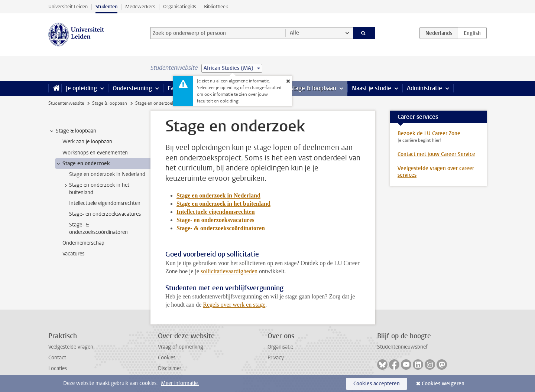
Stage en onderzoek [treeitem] (83, 164)
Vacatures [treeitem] (73, 254)
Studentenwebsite (66, 103)
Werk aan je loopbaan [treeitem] (87, 142)
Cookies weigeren (443, 384)
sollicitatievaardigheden (229, 271)
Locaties (58, 368)
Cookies (167, 358)
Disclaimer (170, 368)
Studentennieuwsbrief (402, 347)
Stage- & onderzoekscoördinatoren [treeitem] (98, 228)
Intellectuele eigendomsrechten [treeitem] (105, 203)
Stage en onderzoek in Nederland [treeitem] (107, 174)
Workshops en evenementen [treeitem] (95, 153)
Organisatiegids (180, 6)
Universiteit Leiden (68, 6)
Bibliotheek (216, 6)
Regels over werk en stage (234, 305)
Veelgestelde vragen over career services (436, 172)
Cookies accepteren (377, 384)
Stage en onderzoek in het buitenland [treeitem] (96, 189)
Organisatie (280, 347)
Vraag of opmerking (181, 347)
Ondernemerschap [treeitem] (83, 243)
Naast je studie (372, 88)
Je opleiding (81, 88)
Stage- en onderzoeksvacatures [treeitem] (105, 214)
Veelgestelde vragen (71, 347)
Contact (57, 358)
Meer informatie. (180, 383)
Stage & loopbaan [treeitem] (72, 131)
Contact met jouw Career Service (436, 154)
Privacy (276, 358)
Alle (294, 33)
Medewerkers (140, 6)
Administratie (424, 88)
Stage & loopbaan (313, 88)
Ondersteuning (132, 88)
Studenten (106, 6)
